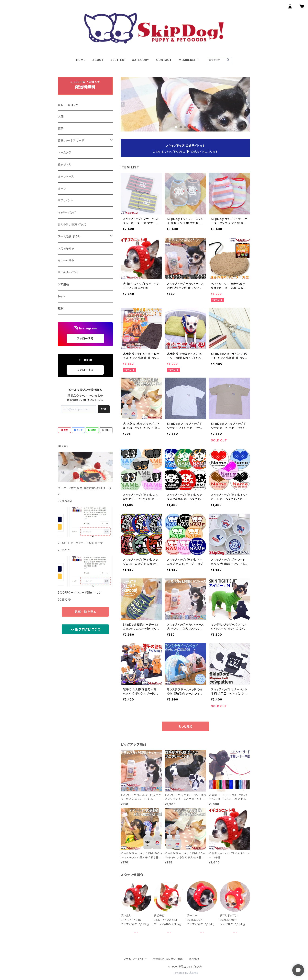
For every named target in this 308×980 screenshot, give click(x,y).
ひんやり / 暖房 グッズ (72, 224)
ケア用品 (63, 284)
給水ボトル (65, 164)
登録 (104, 409)
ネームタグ (64, 152)
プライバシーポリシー (135, 959)
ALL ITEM (117, 60)
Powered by (185, 973)
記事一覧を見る (85, 612)
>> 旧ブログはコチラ (85, 629)
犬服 (61, 116)
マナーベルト (66, 260)
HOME (81, 60)
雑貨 (61, 308)
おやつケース (66, 176)
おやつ (62, 188)
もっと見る (185, 726)
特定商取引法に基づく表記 (168, 959)
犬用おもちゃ (66, 248)
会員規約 (194, 959)
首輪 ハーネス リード (71, 140)
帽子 (61, 128)
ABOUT (98, 60)
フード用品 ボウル (69, 236)
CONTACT (164, 60)
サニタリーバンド (68, 272)
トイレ (61, 296)
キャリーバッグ (67, 212)
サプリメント (65, 200)
